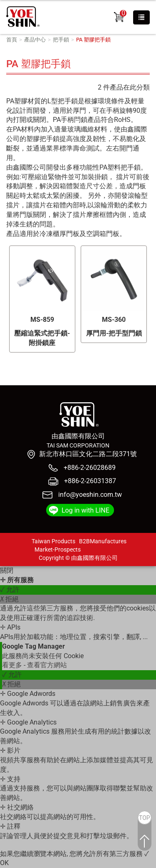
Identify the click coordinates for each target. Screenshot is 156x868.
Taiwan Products (53, 541)
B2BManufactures (103, 541)
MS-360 (114, 320)
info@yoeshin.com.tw (90, 495)
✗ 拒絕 (9, 599)
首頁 (12, 40)
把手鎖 (61, 40)
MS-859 (42, 320)
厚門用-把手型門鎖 (114, 333)
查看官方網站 (47, 665)
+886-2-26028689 (89, 468)
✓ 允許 (10, 590)
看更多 (13, 665)
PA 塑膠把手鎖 (93, 40)
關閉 (7, 570)
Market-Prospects (58, 549)
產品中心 (35, 40)
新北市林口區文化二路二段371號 (88, 454)
